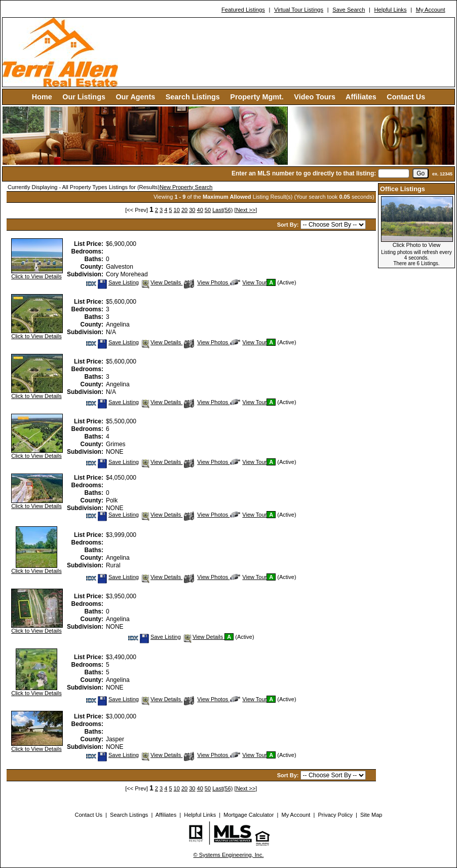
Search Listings (193, 97)
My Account (431, 10)
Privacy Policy (335, 815)
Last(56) (222, 210)
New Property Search (186, 187)
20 (184, 210)
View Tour (248, 282)
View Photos (207, 282)
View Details (161, 282)
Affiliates (361, 97)
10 (177, 210)
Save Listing (118, 282)
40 (200, 210)
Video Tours (315, 97)
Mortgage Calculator (249, 815)
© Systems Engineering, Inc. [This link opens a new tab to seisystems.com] (229, 855)
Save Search (349, 10)
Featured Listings (243, 10)
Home (42, 97)
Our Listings (84, 97)
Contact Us (406, 97)
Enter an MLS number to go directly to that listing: (304, 173)
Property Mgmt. (257, 97)
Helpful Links (390, 10)
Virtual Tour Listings (299, 10)
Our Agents (135, 97)
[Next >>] (246, 210)
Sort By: (289, 225)
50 (208, 210)
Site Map (371, 815)
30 (192, 210)
